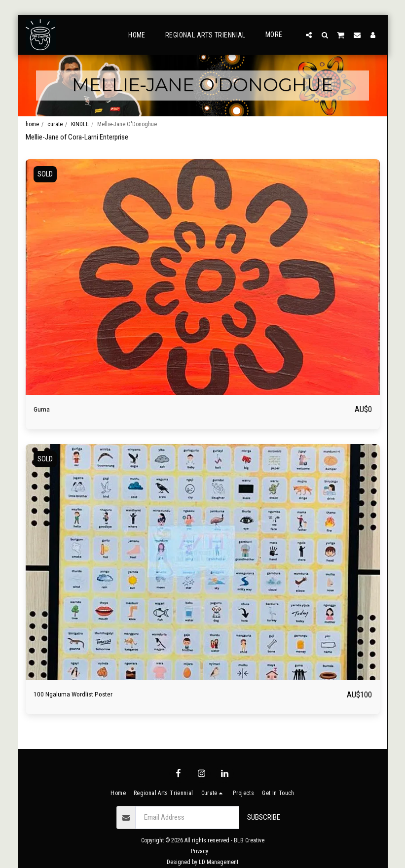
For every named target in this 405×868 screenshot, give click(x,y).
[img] (203, 277)
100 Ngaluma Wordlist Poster (86, 695)
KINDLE (80, 124)
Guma (43, 409)
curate (55, 124)
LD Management (219, 862)
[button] (309, 35)
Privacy (200, 851)
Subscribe (264, 817)
